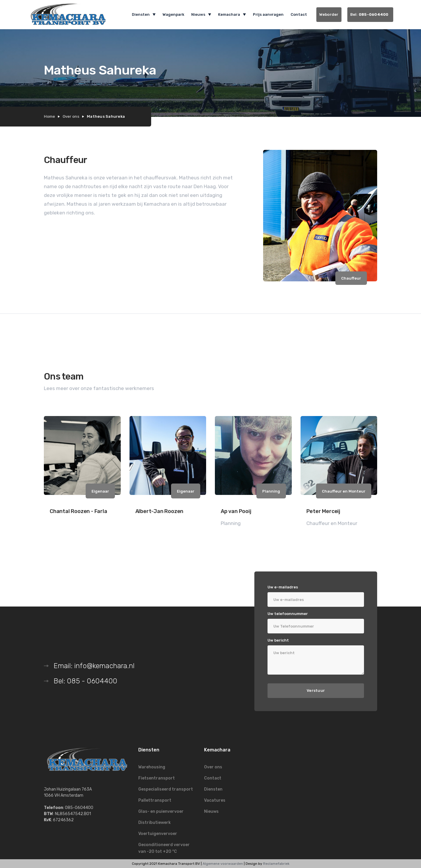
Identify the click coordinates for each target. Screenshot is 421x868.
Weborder (329, 14)
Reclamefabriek (276, 864)
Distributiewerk (155, 823)
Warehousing (152, 767)
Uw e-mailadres (283, 587)
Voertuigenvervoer (158, 834)
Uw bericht (278, 640)
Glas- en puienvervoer (161, 811)
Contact (299, 14)
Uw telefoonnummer (288, 614)
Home (49, 116)
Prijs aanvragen (268, 14)
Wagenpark (173, 14)
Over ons (71, 116)
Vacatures (215, 800)
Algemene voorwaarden (223, 864)
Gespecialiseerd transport (166, 789)
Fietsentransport (157, 778)
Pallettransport (155, 800)
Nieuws (211, 811)
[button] (144, 15)
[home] (72, 15)
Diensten (213, 789)
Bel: (370, 14)
